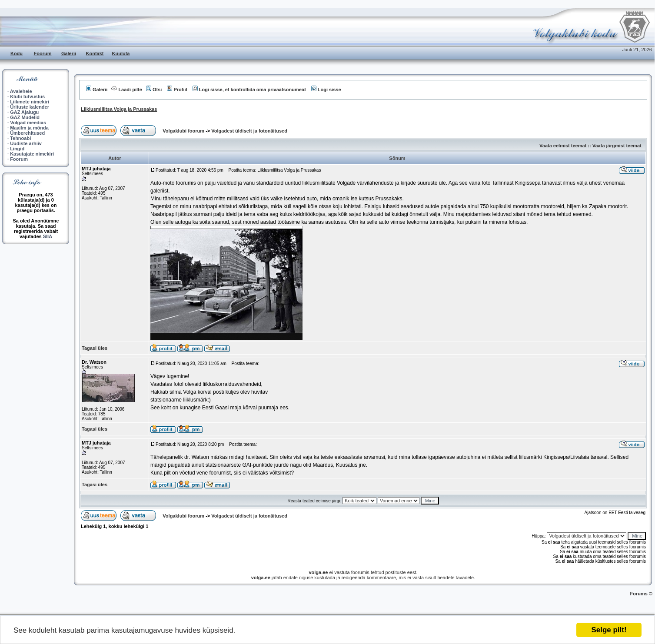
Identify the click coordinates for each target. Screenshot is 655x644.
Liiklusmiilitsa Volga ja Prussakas (119, 109)
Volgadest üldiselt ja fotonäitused (249, 131)
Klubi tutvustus (27, 96)
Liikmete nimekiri (30, 102)
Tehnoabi (20, 138)
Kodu (17, 53)
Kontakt (95, 53)
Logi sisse (326, 90)
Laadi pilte (126, 90)
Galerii (69, 53)
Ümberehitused (27, 133)
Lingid (17, 149)
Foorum (43, 53)
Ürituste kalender (30, 107)
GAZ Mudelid (25, 117)
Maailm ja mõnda (29, 128)
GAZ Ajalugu (24, 112)
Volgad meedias (28, 123)
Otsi (154, 90)
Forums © (642, 594)
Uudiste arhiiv (26, 143)
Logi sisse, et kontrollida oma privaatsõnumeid (249, 90)
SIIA (48, 236)
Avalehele (21, 91)
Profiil (177, 90)
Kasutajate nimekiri (32, 154)
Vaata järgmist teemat (617, 146)
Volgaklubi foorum (184, 131)
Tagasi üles (95, 348)
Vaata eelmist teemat (563, 146)
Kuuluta (121, 53)
